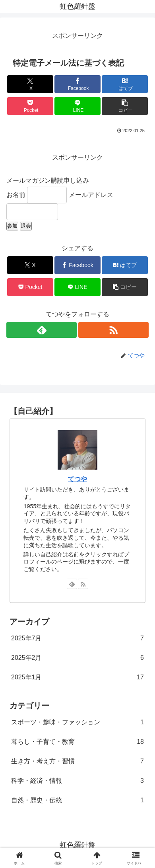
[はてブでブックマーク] (125, 84)
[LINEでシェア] (77, 106)
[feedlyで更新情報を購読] (42, 330)
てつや (77, 479)
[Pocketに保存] (30, 106)
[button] (125, 106)
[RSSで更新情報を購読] (113, 330)
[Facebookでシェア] (77, 84)
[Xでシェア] (30, 84)
